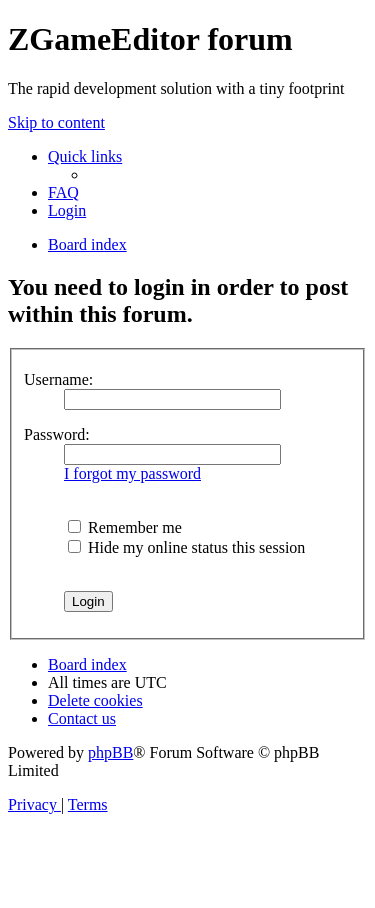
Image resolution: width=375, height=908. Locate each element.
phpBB (110, 752)
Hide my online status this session (186, 547)
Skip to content (56, 122)
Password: (57, 434)
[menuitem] (63, 192)
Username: (58, 379)
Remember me (125, 527)
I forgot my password (132, 473)
